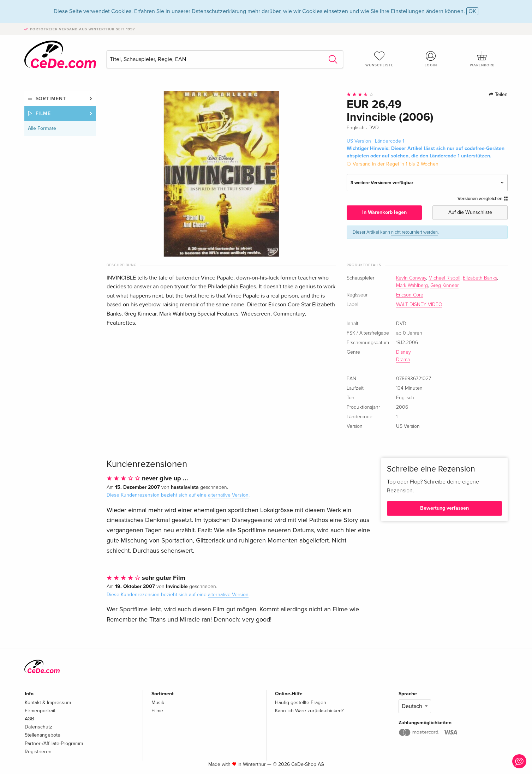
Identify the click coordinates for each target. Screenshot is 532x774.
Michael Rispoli (444, 278)
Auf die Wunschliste (470, 212)
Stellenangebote (43, 735)
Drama (403, 360)
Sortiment (51, 99)
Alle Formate (42, 128)
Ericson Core (410, 295)
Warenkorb (482, 59)
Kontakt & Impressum (48, 703)
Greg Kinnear (444, 286)
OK (472, 11)
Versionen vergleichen (483, 199)
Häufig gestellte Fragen (301, 703)
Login (431, 59)
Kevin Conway (411, 278)
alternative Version (228, 495)
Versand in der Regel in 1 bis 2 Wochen (396, 164)
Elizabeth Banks (480, 278)
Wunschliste (379, 59)
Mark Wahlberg (412, 286)
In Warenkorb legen (384, 212)
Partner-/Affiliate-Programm (54, 743)
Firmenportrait (40, 711)
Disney (404, 352)
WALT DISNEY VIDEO (419, 305)
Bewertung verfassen (444, 508)
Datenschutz (38, 727)
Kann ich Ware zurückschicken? (309, 711)
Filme (43, 113)
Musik (158, 703)
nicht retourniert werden (414, 232)
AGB (29, 719)
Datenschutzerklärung (219, 11)
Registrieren (38, 752)
